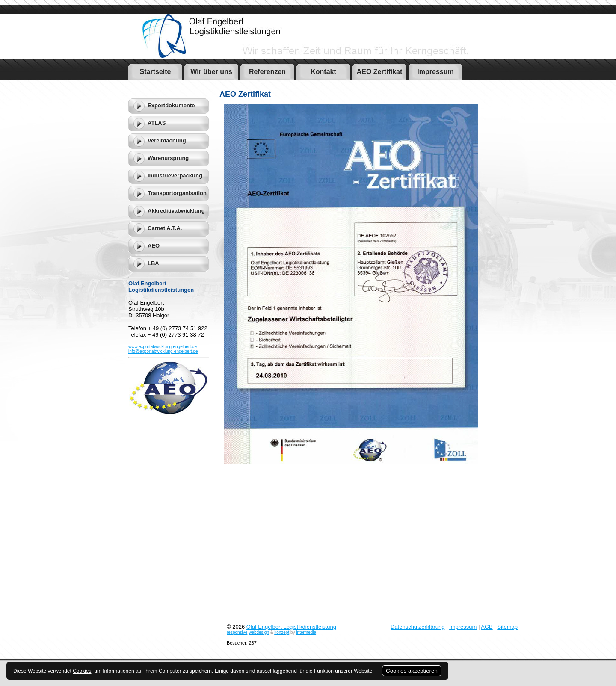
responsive (237, 632)
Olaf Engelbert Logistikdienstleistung (291, 627)
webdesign (259, 632)
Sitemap (507, 627)
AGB (487, 627)
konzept (282, 632)
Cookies (82, 671)
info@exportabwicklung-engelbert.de (163, 351)
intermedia (306, 632)
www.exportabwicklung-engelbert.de (163, 347)
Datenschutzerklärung (418, 627)
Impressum (463, 627)
